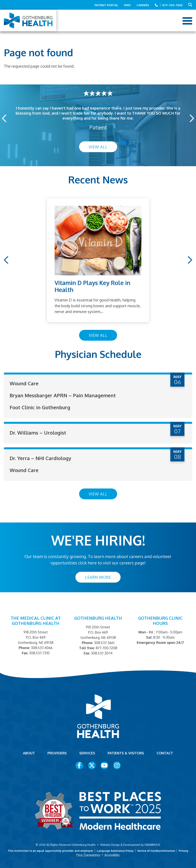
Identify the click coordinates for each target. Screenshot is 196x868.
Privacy (184, 850)
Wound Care (24, 383)
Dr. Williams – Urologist (38, 432)
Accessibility (112, 854)
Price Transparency (88, 854)
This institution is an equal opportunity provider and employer (50, 850)
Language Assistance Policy (115, 850)
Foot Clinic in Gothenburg (40, 407)
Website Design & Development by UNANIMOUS (130, 844)
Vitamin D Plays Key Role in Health (93, 286)
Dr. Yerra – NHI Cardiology (41, 458)
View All (98, 147)
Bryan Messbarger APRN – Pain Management (64, 395)
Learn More (98, 577)
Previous (5, 118)
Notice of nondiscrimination (156, 850)
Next (191, 118)
